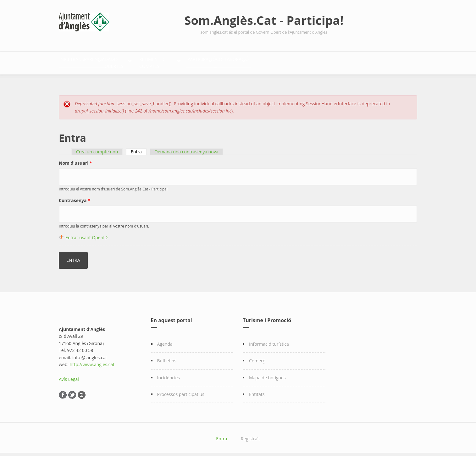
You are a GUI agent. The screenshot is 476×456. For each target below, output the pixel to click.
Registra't (250, 435)
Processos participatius (181, 391)
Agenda (165, 341)
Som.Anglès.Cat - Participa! (264, 20)
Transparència (108, 61)
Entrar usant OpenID (86, 234)
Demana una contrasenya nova (187, 148)
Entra (139, 148)
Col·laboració (337, 61)
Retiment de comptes (225, 61)
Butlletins (167, 357)
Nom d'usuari (75, 160)
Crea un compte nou (97, 148)
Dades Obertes (163, 61)
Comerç (257, 357)
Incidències (169, 374)
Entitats (257, 391)
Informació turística (269, 341)
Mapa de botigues (267, 374)
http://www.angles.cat (92, 361)
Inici (71, 61)
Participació (285, 61)
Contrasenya (75, 197)
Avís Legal (69, 376)
